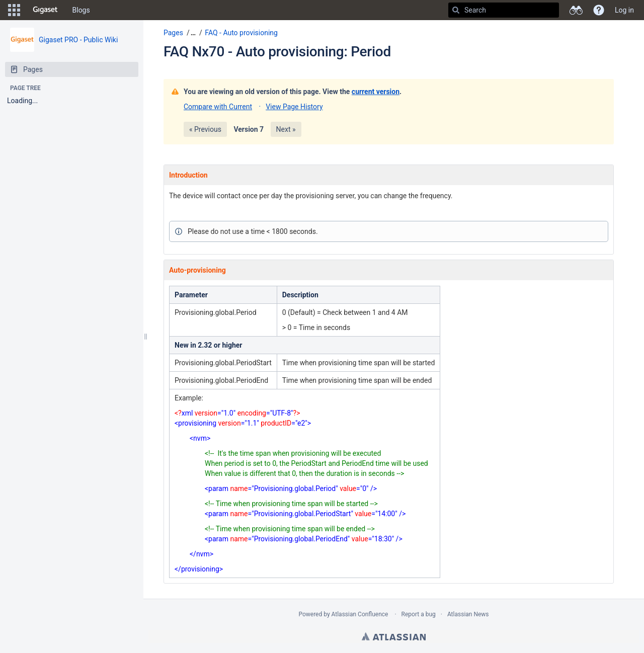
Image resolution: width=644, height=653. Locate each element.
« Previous (205, 129)
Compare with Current (218, 107)
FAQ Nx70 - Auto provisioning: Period (277, 52)
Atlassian (394, 636)
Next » (286, 129)
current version (376, 92)
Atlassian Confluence (360, 614)
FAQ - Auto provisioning (241, 33)
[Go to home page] (45, 10)
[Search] (456, 10)
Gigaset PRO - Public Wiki (78, 40)
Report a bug (419, 614)
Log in (624, 10)
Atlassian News (468, 614)
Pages (173, 33)
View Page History (294, 107)
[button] (14, 10)
